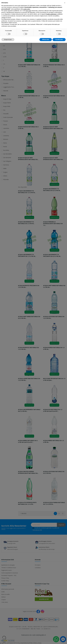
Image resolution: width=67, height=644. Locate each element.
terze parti (28, 11)
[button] (65, 3)
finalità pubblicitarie (51, 14)
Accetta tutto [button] (59, 40)
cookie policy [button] (27, 9)
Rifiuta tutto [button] (46, 40)
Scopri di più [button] (8, 40)
